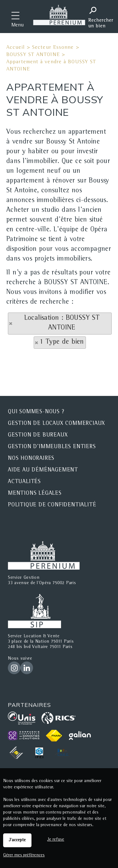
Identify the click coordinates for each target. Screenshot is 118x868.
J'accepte (17, 840)
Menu (17, 25)
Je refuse (56, 840)
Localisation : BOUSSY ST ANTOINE (62, 323)
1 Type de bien (62, 342)
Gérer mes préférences (24, 855)
